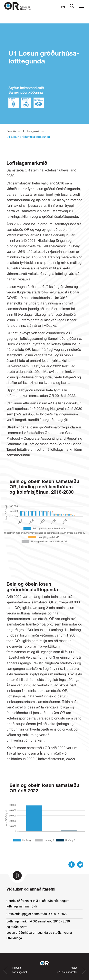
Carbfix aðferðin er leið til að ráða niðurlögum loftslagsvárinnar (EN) (38, 904)
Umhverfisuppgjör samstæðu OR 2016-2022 (41, 913)
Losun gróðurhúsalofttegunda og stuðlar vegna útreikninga (39, 935)
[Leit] (72, 7)
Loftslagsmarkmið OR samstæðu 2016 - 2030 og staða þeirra (38, 924)
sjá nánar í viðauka (42, 325)
